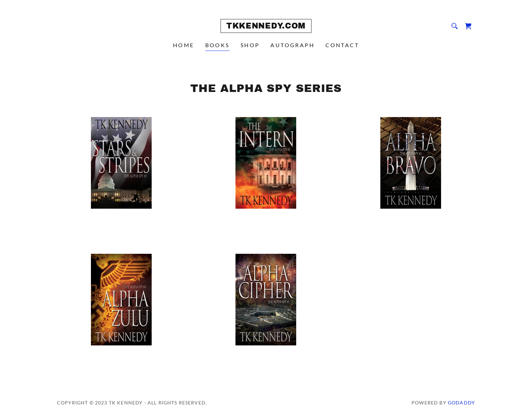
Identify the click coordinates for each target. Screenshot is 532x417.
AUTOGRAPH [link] (292, 45)
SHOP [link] (250, 45)
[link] (266, 26)
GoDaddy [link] (461, 403)
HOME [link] (184, 45)
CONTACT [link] (342, 45)
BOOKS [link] (217, 45)
